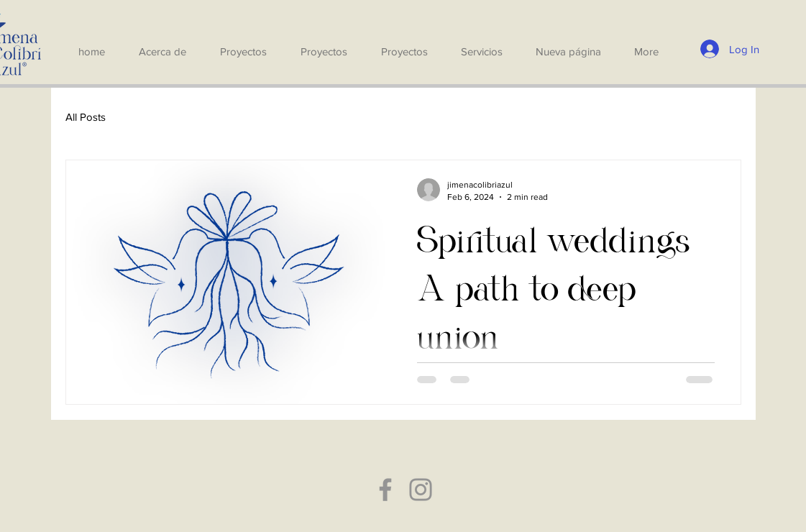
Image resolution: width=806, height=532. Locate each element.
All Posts (86, 117)
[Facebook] (385, 490)
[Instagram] (421, 490)
